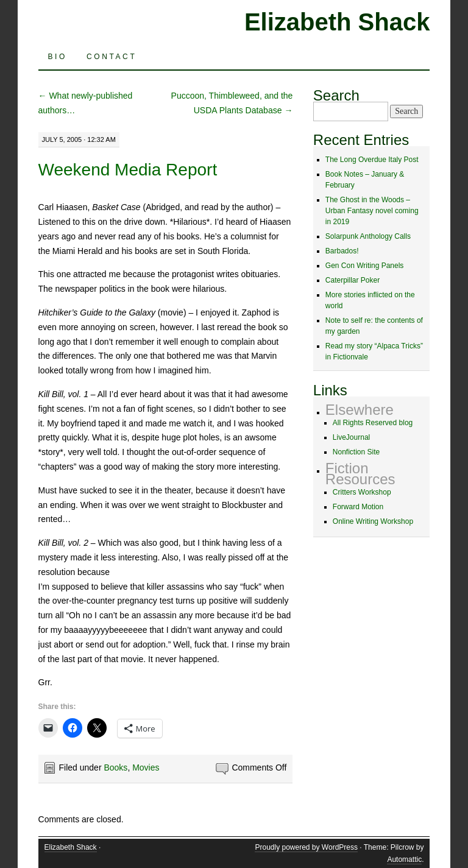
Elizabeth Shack (337, 22)
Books (115, 767)
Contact (112, 57)
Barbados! (342, 251)
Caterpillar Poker (353, 280)
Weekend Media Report (128, 170)
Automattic (404, 859)
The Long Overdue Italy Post (372, 160)
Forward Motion (358, 507)
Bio (58, 57)
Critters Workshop (362, 492)
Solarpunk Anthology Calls (368, 236)
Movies (146, 767)
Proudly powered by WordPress (306, 847)
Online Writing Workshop (373, 521)
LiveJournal (351, 437)
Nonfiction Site (356, 452)
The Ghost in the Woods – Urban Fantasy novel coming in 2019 (372, 211)
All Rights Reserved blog (373, 423)
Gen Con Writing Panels (365, 266)
